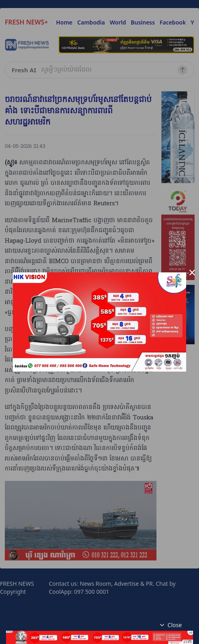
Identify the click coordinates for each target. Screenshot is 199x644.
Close (170, 625)
